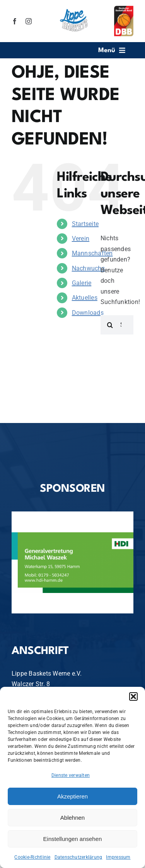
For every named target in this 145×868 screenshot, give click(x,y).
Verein (81, 239)
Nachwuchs (88, 268)
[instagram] (29, 21)
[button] (133, 696)
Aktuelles (85, 298)
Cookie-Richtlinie (32, 857)
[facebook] (15, 21)
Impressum (118, 857)
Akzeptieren (72, 796)
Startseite (85, 224)
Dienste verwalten (71, 775)
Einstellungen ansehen (73, 839)
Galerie (82, 283)
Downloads (88, 313)
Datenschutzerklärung (78, 857)
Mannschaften (92, 253)
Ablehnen (72, 818)
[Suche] (110, 325)
